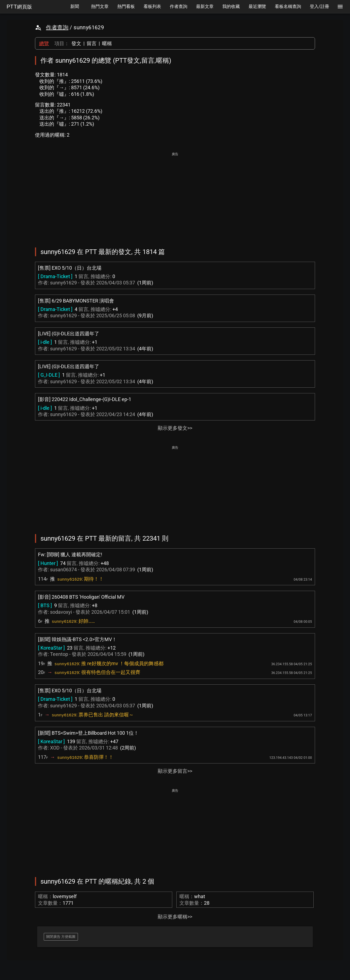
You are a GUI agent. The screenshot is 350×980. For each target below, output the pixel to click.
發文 (76, 43)
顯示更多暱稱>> (175, 917)
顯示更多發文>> (175, 428)
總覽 (44, 43)
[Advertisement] (175, 196)
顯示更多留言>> (175, 771)
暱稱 (107, 43)
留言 (92, 43)
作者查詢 (57, 27)
